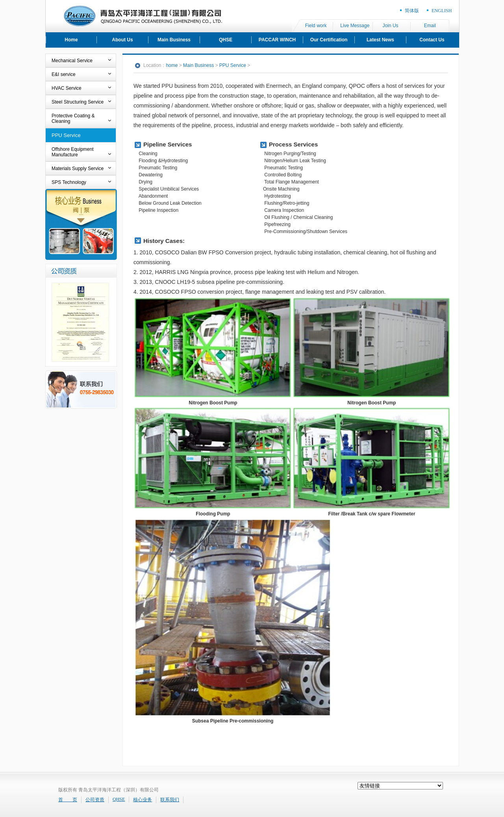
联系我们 (170, 800)
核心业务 (143, 800)
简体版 (412, 11)
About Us (122, 40)
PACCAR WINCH (277, 40)
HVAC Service (67, 88)
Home (71, 40)
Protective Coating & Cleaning (73, 119)
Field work (316, 26)
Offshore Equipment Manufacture (73, 152)
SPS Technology (69, 182)
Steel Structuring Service (78, 102)
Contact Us (432, 40)
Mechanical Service (72, 61)
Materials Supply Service (78, 169)
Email (430, 26)
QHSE (226, 40)
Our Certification (329, 40)
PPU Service (66, 135)
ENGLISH (442, 11)
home (172, 65)
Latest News (380, 40)
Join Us (391, 26)
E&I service (64, 74)
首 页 (68, 800)
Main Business (174, 40)
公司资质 (95, 800)
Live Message (355, 26)
